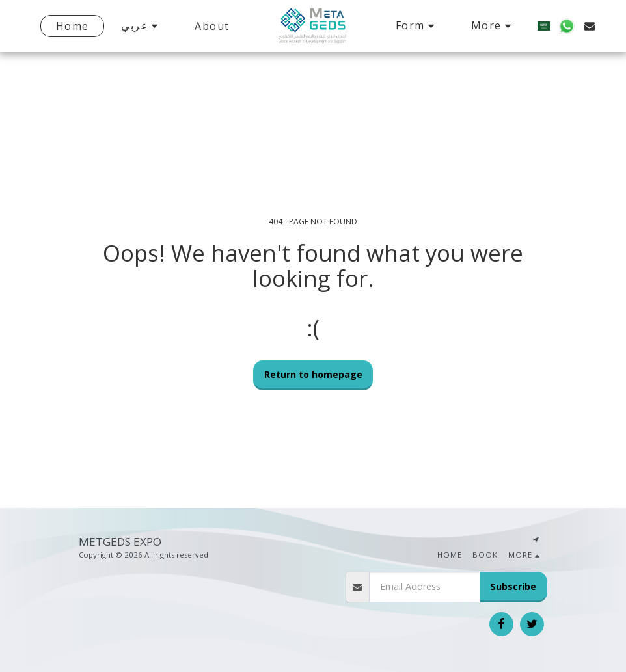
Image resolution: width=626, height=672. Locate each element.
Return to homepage (313, 374)
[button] (136, 26)
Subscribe (513, 586)
